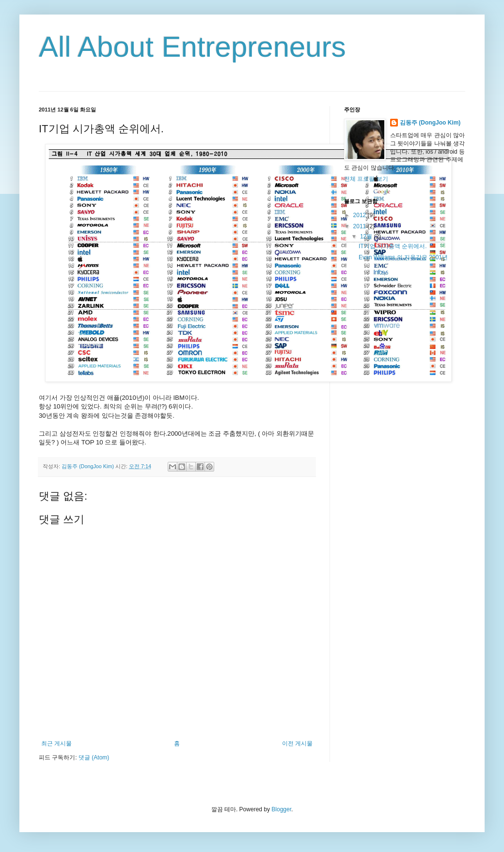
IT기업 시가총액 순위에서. (393, 246)
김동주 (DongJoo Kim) (430, 123)
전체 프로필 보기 (366, 179)
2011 (361, 226)
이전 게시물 (297, 743)
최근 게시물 (56, 743)
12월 (367, 237)
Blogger (281, 809)
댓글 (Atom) (94, 757)
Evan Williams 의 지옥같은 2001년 (403, 257)
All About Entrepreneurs (192, 47)
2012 (361, 215)
